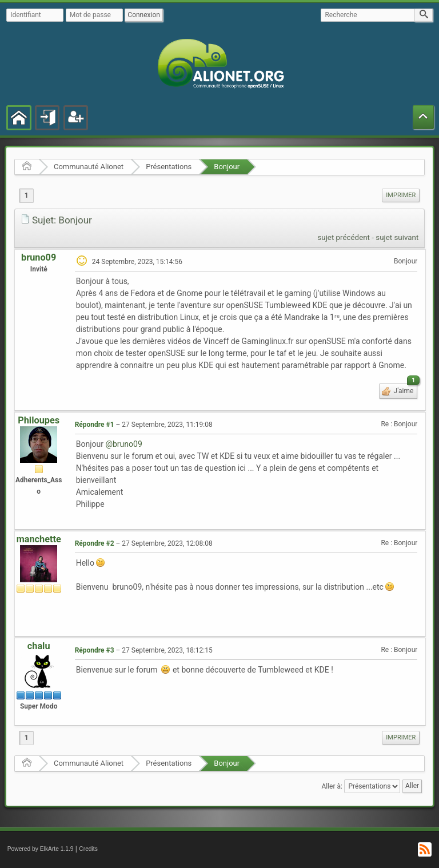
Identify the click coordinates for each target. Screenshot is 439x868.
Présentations (169, 167)
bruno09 (39, 257)
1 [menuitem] (27, 195)
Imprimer (401, 195)
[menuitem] (401, 195)
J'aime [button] (405, 389)
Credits (88, 849)
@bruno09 (123, 444)
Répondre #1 (95, 425)
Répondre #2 (95, 543)
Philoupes (39, 420)
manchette (39, 539)
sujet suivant (397, 237)
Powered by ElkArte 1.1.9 (41, 849)
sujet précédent (344, 237)
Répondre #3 (95, 650)
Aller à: (332, 786)
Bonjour (227, 167)
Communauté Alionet (89, 167)
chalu (39, 646)
